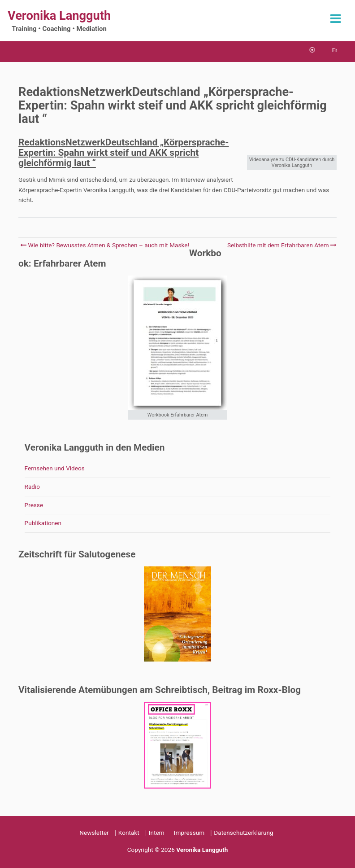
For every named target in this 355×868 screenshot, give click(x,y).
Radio (32, 487)
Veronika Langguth (59, 16)
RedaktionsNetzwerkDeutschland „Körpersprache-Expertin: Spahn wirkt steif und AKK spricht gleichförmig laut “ (124, 153)
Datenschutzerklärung (243, 833)
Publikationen (43, 523)
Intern (157, 833)
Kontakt (129, 833)
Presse (34, 505)
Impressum (189, 833)
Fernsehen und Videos (55, 468)
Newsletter (94, 833)
